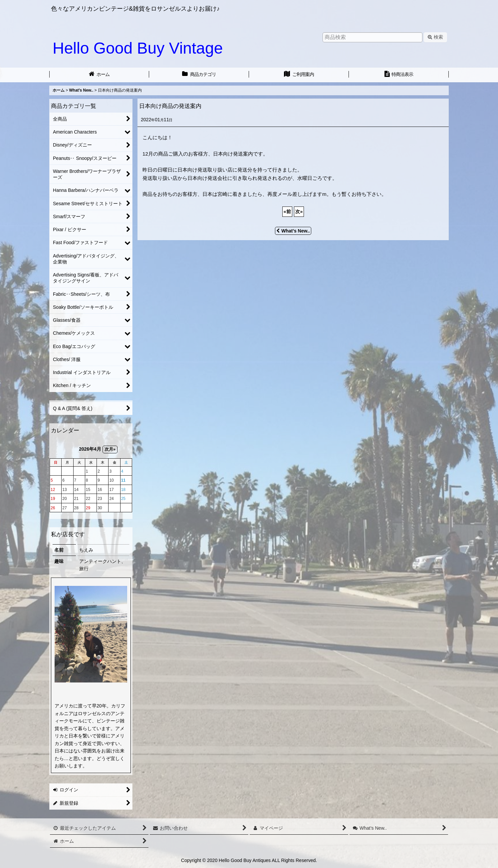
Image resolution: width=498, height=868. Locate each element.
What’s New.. (293, 231)
